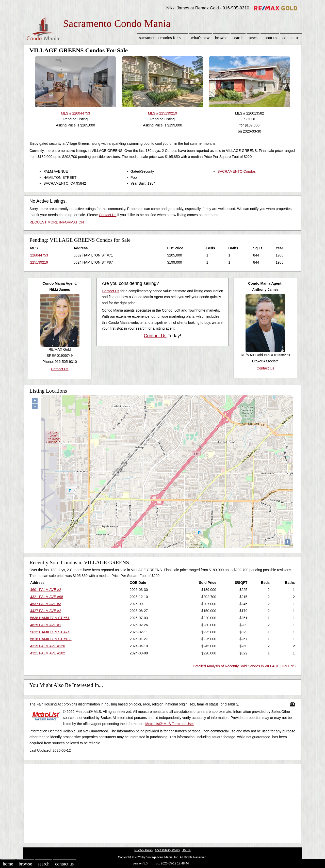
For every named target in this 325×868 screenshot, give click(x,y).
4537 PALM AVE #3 (46, 604)
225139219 (39, 262)
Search (238, 38)
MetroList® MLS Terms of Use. (169, 724)
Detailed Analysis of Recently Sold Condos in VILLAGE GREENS (244, 666)
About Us (270, 38)
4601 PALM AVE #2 (46, 590)
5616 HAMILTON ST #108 (51, 639)
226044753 (39, 255)
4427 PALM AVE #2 (46, 611)
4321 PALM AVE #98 (47, 597)
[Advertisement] (162, 802)
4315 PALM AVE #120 (48, 646)
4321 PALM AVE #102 (48, 653)
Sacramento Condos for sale (162, 38)
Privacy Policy (144, 850)
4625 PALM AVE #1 (46, 625)
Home (8, 864)
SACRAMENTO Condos (237, 171)
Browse (221, 38)
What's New (200, 38)
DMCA (186, 850)
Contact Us (291, 38)
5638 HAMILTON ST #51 (50, 618)
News (253, 38)
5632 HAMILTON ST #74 (50, 632)
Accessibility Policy (167, 850)
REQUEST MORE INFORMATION (57, 222)
